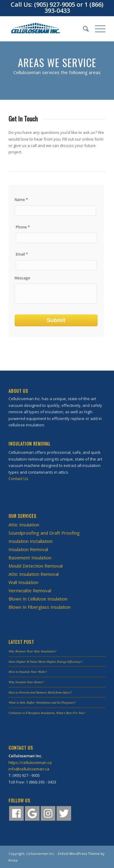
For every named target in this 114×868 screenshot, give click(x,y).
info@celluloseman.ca (29, 769)
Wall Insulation (23, 582)
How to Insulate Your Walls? (28, 672)
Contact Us (18, 479)
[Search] (83, 29)
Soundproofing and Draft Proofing (44, 533)
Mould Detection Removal (36, 566)
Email (22, 254)
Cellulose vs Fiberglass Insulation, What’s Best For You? (47, 713)
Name (21, 200)
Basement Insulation (30, 558)
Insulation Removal (28, 549)
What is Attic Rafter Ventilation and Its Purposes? (42, 702)
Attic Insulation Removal (34, 574)
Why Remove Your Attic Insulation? (32, 651)
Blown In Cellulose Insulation (38, 599)
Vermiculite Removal (30, 590)
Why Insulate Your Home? (26, 682)
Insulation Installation (31, 541)
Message (22, 278)
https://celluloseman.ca (30, 762)
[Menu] (97, 29)
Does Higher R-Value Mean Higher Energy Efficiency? (45, 662)
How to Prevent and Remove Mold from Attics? (40, 692)
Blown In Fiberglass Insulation (40, 607)
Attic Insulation (24, 525)
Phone (23, 227)
